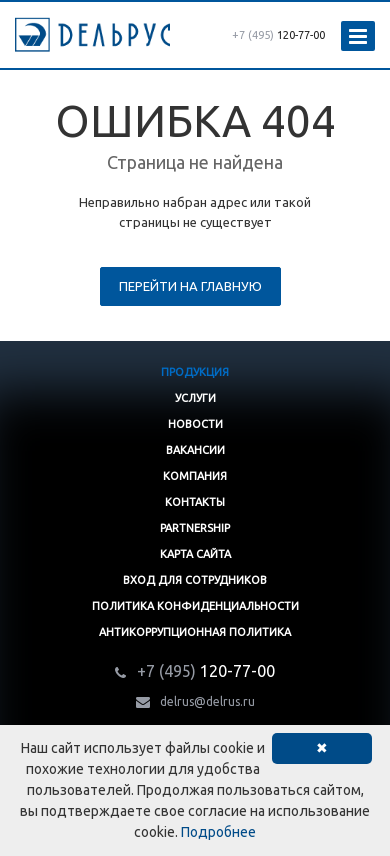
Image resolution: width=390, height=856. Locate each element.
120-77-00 (278, 35)
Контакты (195, 502)
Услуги (195, 398)
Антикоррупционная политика (195, 632)
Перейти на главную (190, 286)
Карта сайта (195, 554)
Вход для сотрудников (195, 580)
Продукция (195, 372)
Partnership (195, 528)
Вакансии (195, 450)
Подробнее (218, 832)
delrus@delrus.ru (207, 701)
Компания (195, 476)
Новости (195, 424)
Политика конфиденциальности (195, 606)
